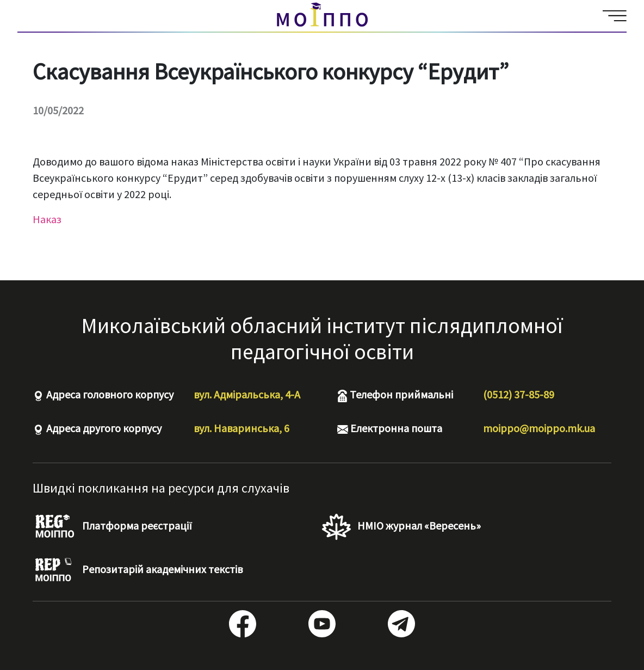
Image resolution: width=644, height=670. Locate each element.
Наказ (47, 219)
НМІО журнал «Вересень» (401, 527)
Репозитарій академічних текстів (138, 570)
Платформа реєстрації (112, 527)
